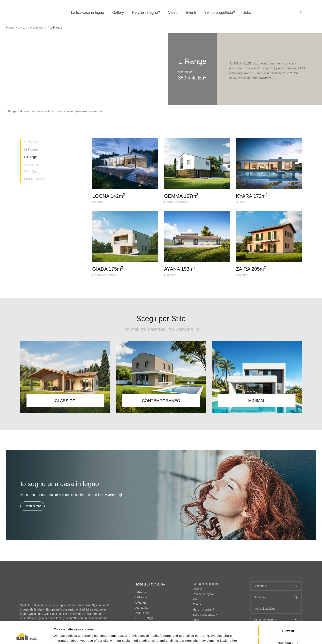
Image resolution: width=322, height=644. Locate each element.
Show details (63, 636)
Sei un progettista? (220, 13)
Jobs (247, 13)
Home (10, 27)
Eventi (191, 13)
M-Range (31, 150)
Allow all (288, 610)
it (300, 13)
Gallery (118, 13)
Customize (288, 622)
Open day (276, 597)
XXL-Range (33, 172)
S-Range (31, 142)
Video (173, 13)
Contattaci (276, 586)
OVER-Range (34, 179)
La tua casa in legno (87, 13)
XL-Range (32, 164)
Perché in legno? (146, 13)
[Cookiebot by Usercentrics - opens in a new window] (27, 636)
